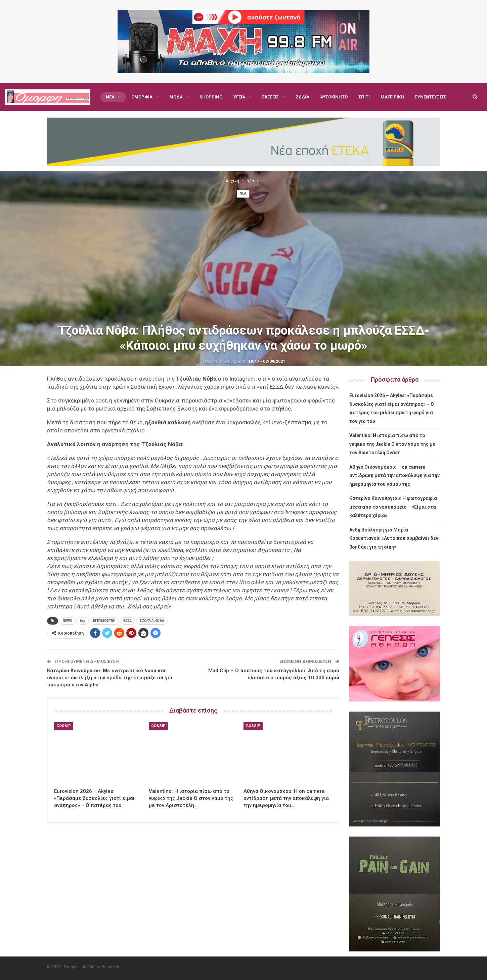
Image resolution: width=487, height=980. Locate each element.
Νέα (110, 97)
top (83, 621)
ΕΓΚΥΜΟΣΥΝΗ (104, 621)
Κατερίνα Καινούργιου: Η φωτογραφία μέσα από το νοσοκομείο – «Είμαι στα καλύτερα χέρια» (393, 507)
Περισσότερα (429, 97)
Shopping (211, 97)
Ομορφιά (142, 97)
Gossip (64, 726)
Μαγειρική (392, 97)
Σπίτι (364, 97)
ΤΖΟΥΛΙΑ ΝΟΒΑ (152, 621)
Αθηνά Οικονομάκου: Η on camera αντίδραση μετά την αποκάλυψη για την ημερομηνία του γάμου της (394, 476)
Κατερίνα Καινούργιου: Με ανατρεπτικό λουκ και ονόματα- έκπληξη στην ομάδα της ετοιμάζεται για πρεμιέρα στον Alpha (110, 678)
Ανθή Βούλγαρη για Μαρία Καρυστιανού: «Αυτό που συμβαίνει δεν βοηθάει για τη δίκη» (394, 538)
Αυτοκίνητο (334, 97)
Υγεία (239, 97)
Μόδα (176, 97)
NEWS (68, 621)
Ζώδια (302, 97)
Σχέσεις (270, 97)
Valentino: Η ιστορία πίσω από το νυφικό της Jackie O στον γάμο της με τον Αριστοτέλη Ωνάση (392, 444)
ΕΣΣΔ (127, 621)
